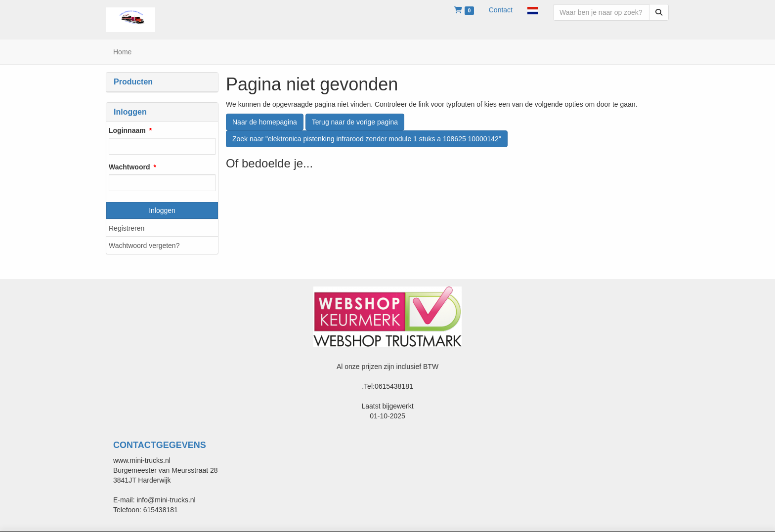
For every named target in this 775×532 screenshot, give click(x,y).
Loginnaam (127, 130)
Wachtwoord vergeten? (144, 246)
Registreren (127, 228)
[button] (533, 10)
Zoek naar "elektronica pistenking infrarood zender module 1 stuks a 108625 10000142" (367, 139)
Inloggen (162, 210)
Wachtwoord (129, 167)
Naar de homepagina (265, 122)
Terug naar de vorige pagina (355, 122)
